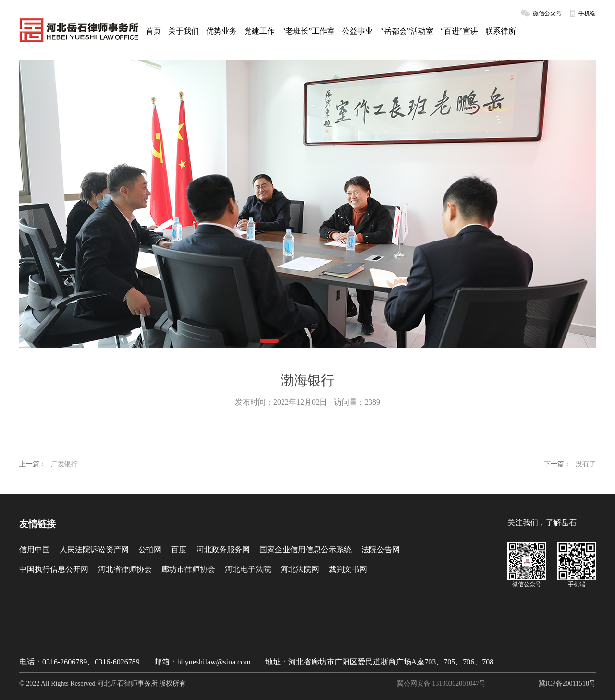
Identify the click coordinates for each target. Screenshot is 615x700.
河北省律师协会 (125, 569)
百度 (179, 549)
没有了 (586, 464)
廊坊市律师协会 (188, 569)
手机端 (587, 13)
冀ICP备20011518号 (567, 683)
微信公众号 (547, 13)
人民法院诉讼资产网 (94, 549)
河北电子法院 (248, 569)
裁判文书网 (348, 569)
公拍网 (150, 549)
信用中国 (35, 549)
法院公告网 (381, 549)
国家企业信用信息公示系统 (306, 549)
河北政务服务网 (223, 549)
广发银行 (64, 464)
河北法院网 (300, 569)
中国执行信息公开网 (54, 569)
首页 (153, 31)
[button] (254, 341)
